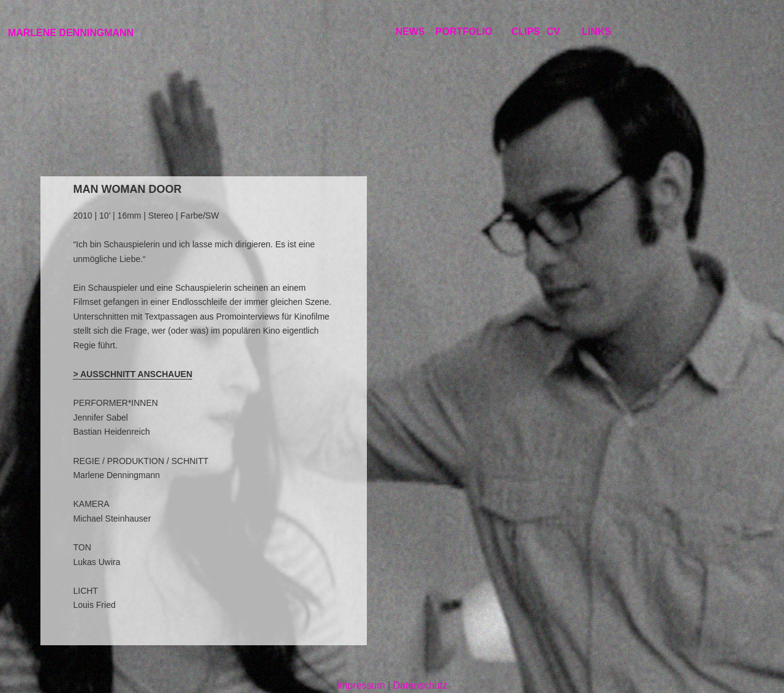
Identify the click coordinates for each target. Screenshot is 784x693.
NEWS (410, 32)
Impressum (360, 685)
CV (553, 32)
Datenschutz (420, 685)
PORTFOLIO (464, 32)
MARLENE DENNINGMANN (71, 33)
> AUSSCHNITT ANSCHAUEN (133, 374)
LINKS (597, 32)
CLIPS (526, 32)
